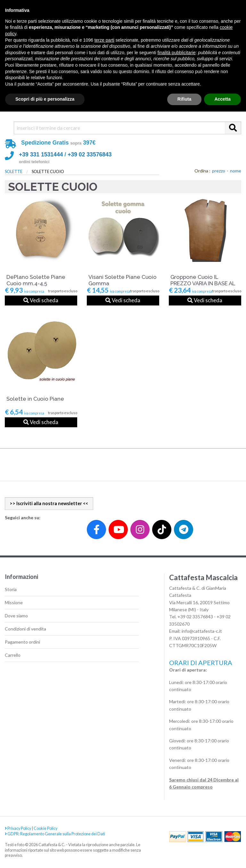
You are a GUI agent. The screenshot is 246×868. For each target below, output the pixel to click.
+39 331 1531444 (41, 154)
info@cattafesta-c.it (202, 631)
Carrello (13, 655)
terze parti (104, 40)
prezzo (219, 171)
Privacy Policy (18, 828)
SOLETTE (14, 171)
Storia (11, 589)
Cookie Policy (45, 828)
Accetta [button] (222, 99)
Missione (14, 602)
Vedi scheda (41, 300)
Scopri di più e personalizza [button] (45, 99)
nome (236, 171)
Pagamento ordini (22, 642)
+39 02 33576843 (90, 154)
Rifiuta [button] (184, 99)
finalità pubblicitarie (176, 53)
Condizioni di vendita (25, 629)
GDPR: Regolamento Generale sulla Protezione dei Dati (55, 834)
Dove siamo (16, 616)
